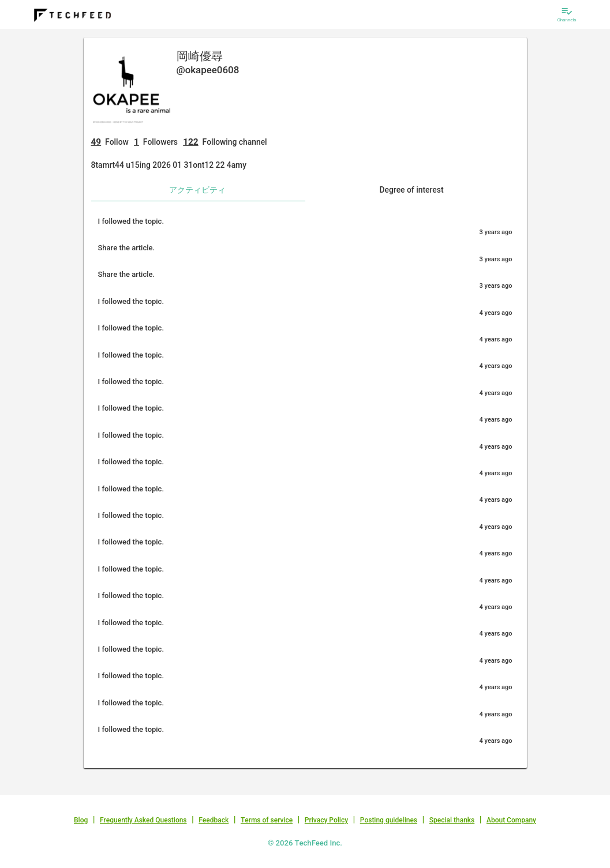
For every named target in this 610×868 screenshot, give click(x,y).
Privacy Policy (326, 820)
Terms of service (267, 820)
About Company (511, 820)
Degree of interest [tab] (411, 190)
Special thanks (452, 820)
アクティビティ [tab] (197, 190)
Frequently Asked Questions (143, 820)
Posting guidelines (389, 820)
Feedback (214, 820)
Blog (81, 820)
